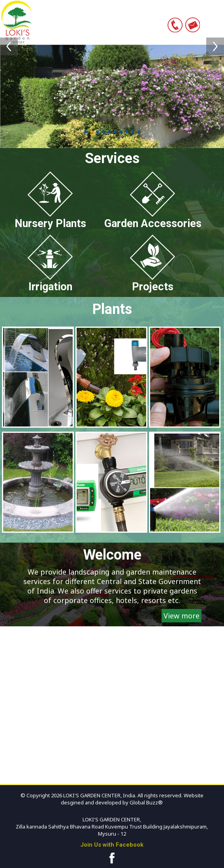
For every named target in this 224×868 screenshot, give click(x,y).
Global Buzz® (146, 802)
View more (182, 616)
